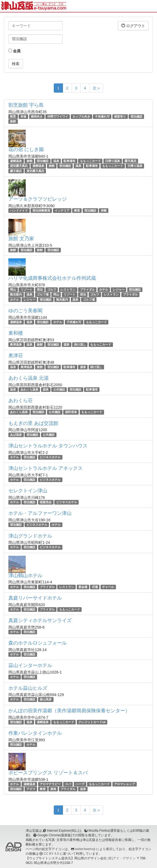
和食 (24, 116)
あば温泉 (16, 435)
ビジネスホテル (50, 457)
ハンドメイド (19, 210)
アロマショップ (124, 784)
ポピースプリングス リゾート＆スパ (48, 773)
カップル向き (81, 116)
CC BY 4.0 (51, 854)
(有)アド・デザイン (122, 858)
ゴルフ (52, 290)
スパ (68, 784)
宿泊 (40, 290)
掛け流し (80, 344)
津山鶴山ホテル (25, 576)
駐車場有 (69, 161)
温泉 (56, 161)
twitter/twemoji (85, 849)
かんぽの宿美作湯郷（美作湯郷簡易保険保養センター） (69, 711)
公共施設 (59, 389)
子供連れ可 (102, 116)
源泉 (66, 344)
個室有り (120, 116)
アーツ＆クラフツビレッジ (38, 199)
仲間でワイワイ (58, 116)
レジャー (119, 290)
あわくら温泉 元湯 (29, 378)
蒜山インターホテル (30, 665)
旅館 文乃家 (21, 239)
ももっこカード (90, 161)
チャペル (108, 587)
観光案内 (16, 294)
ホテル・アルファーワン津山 (40, 513)
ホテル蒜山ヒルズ (28, 688)
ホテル (104, 290)
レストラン (68, 290)
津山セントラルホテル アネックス (46, 468)
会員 (14, 51)
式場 (95, 587)
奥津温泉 (16, 344)
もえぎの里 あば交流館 (33, 423)
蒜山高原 (46, 700)
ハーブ (80, 784)
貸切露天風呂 (19, 166)
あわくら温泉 (29, 389)
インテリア (62, 210)
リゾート (26, 290)
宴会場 (83, 587)
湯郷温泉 (16, 161)
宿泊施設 (136, 116)
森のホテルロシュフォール (38, 643)
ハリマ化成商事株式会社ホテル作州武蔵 (52, 278)
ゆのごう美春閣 (25, 311)
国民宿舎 (71, 412)
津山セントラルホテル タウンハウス (48, 446)
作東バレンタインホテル (35, 733)
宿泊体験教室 (41, 210)
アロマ (31, 789)
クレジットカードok (92, 722)
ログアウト (133, 26)
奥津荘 (16, 356)
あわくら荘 (21, 401)
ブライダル (87, 290)
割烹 (13, 116)
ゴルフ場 (43, 294)
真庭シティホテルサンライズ (40, 620)
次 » (96, 88)
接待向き (37, 116)
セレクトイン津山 (28, 491)
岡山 (13, 290)
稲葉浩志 (46, 502)
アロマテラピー (50, 784)
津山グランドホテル (30, 536)
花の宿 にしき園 (26, 149)
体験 (104, 210)
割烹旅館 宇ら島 (26, 105)
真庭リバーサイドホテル (35, 598)
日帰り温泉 (113, 161)
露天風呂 (131, 161)
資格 (53, 789)
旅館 (13, 121)
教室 (77, 210)
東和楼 (16, 333)
